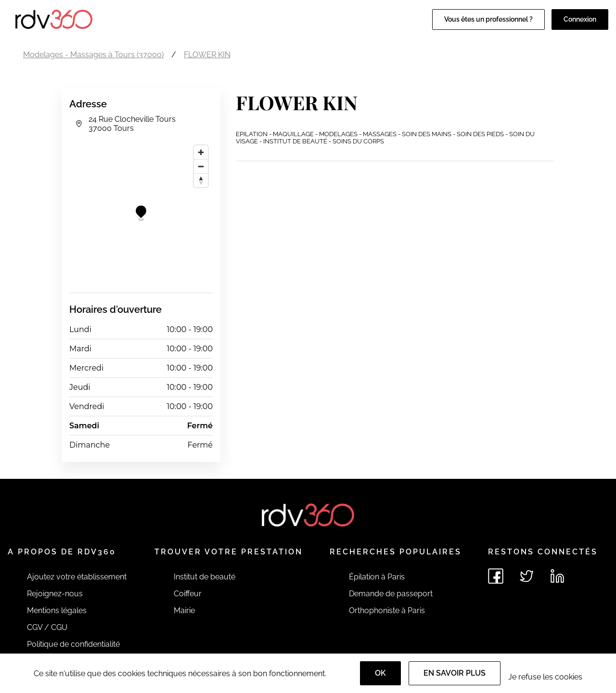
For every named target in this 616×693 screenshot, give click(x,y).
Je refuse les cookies (545, 677)
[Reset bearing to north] (201, 180)
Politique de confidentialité (73, 644)
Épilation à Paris (377, 577)
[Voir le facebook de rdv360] (496, 576)
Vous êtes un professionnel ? (488, 19)
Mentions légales (57, 610)
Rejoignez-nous (55, 594)
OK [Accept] (380, 673)
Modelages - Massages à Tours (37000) (93, 55)
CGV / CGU (47, 627)
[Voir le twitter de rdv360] (526, 576)
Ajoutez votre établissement (77, 577)
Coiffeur (188, 594)
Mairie (184, 610)
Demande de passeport (391, 594)
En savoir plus (455, 673)
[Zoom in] (201, 152)
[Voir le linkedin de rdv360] (557, 576)
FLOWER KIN (207, 55)
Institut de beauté (205, 577)
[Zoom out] (201, 166)
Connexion (580, 19)
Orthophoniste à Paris (387, 610)
